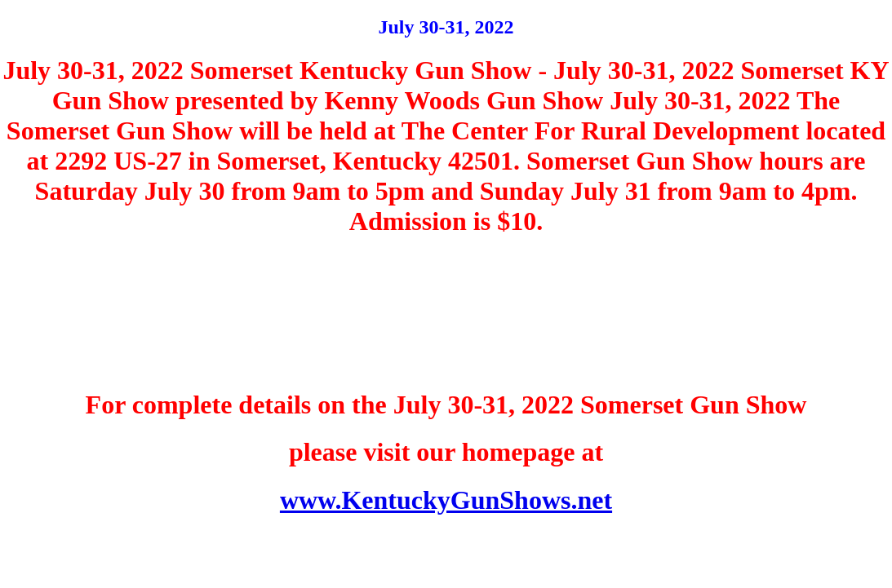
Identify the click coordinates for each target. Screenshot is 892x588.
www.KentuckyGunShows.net (446, 500)
